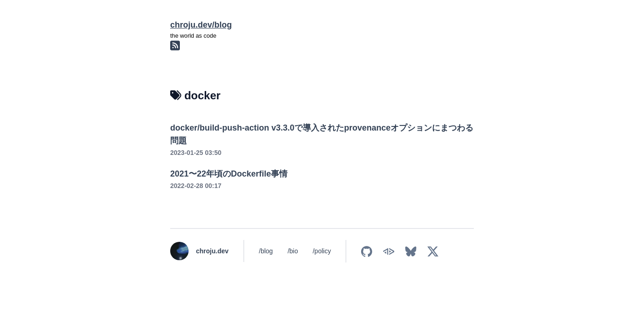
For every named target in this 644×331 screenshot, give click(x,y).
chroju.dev (212, 251)
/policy (322, 251)
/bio (293, 251)
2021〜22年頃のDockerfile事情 (229, 174)
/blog (266, 251)
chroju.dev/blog (201, 25)
